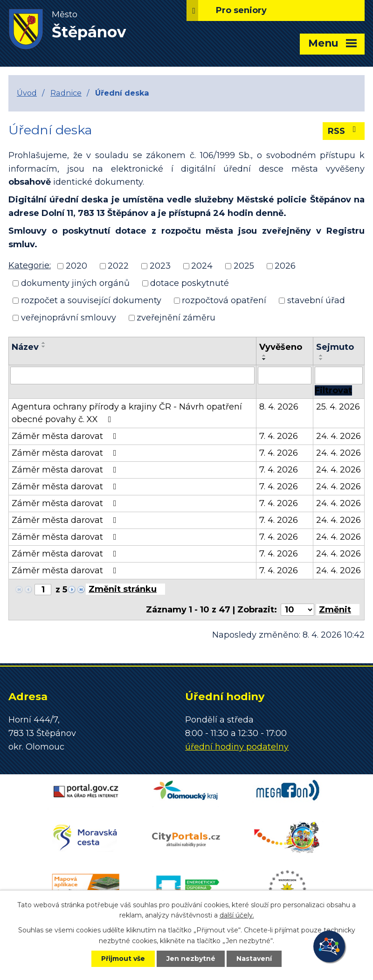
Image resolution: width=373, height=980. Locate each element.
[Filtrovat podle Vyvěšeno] (284, 375)
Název (25, 347)
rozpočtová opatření (224, 300)
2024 (202, 266)
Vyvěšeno (281, 347)
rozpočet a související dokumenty (91, 300)
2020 (76, 266)
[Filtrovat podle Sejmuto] (339, 375)
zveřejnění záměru (176, 318)
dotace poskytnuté (190, 283)
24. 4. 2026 (338, 436)
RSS (344, 131)
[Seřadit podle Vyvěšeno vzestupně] (264, 355)
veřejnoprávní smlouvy (69, 318)
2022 (118, 266)
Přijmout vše (123, 959)
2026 (285, 266)
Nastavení (255, 959)
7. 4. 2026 (279, 436)
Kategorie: (30, 265)
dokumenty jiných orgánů (75, 283)
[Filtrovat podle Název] (132, 375)
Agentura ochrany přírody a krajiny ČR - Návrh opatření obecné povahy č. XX (127, 413)
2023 (160, 266)
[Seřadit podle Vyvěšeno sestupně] (264, 359)
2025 (244, 266)
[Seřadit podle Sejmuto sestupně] (321, 359)
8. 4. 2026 (279, 407)
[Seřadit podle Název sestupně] (44, 347)
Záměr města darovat (66, 436)
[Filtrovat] (333, 390)
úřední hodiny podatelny (237, 747)
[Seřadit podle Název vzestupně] (44, 343)
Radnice (66, 93)
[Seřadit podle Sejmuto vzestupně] (321, 355)
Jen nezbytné (191, 959)
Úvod (27, 93)
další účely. (237, 915)
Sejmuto (335, 347)
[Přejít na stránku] (125, 589)
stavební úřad (316, 300)
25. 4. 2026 (338, 407)
